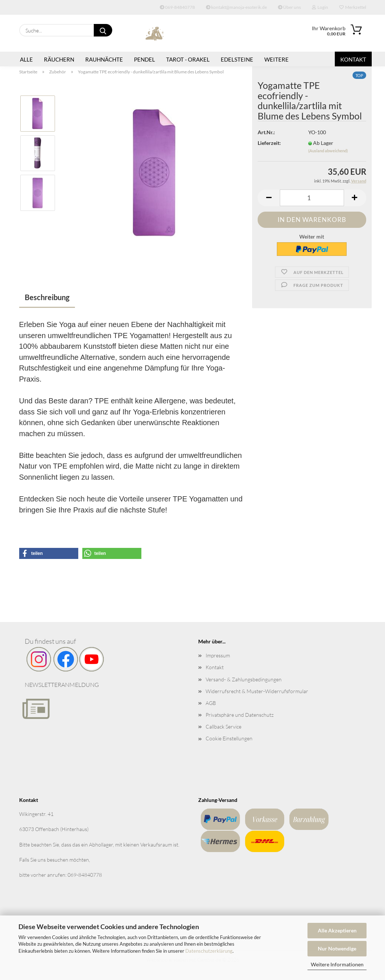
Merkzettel (353, 7)
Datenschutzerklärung (209, 951)
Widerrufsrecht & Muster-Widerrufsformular (257, 691)
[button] (269, 198)
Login (320, 7)
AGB (211, 703)
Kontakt (353, 59)
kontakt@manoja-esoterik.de (236, 7)
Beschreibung (47, 297)
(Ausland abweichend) (328, 151)
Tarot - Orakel (188, 59)
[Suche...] (103, 30)
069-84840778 (177, 7)
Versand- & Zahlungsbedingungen (244, 679)
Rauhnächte (104, 59)
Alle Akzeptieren (337, 930)
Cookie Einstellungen (229, 738)
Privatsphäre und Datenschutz (240, 715)
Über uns (289, 7)
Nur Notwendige (337, 948)
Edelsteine (237, 59)
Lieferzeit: (269, 143)
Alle (26, 59)
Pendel (145, 59)
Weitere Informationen (337, 964)
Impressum (218, 655)
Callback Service (224, 727)
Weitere (276, 59)
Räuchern (59, 59)
